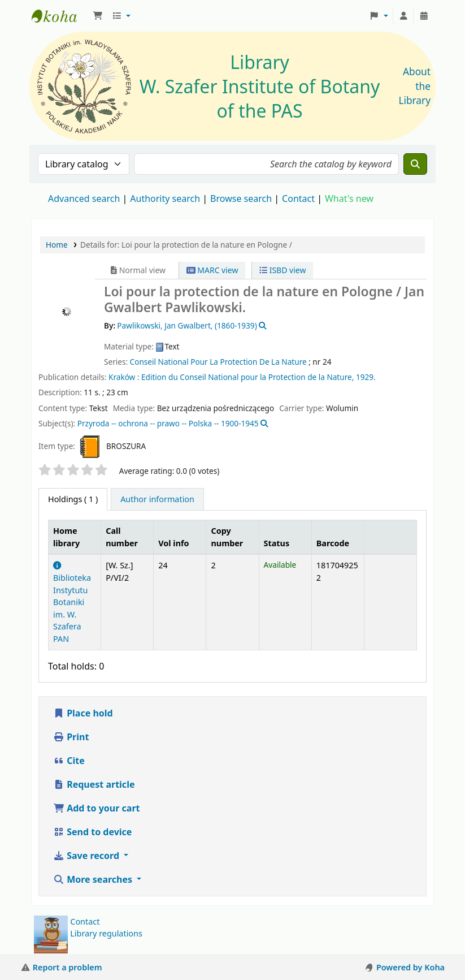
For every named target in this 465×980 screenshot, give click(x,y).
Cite (69, 761)
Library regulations (106, 933)
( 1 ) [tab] (73, 499)
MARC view (212, 270)
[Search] (415, 164)
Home (57, 245)
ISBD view (283, 270)
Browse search (241, 198)
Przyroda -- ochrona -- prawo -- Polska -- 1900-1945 (168, 423)
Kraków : (124, 377)
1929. (366, 377)
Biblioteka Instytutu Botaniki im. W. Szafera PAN (72, 603)
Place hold (83, 713)
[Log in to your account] (403, 16)
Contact (85, 921)
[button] (98, 16)
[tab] (157, 499)
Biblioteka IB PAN (60, 16)
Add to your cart (97, 808)
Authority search (165, 198)
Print (71, 737)
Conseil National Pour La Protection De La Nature (218, 362)
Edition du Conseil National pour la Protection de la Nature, (247, 377)
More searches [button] (94, 879)
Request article (94, 784)
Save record (87, 856)
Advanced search (84, 198)
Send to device (92, 832)
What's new (349, 198)
